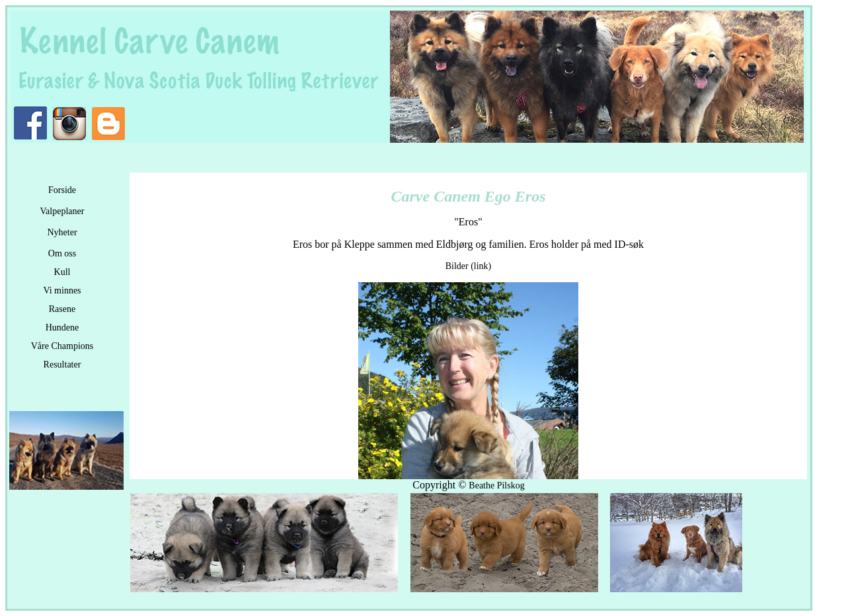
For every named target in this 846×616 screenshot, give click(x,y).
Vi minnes (62, 290)
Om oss (62, 253)
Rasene (62, 309)
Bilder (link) (469, 266)
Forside (62, 190)
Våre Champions (62, 346)
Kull (62, 272)
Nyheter (62, 232)
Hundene (62, 327)
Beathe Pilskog (496, 485)
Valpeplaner (62, 211)
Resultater (62, 365)
